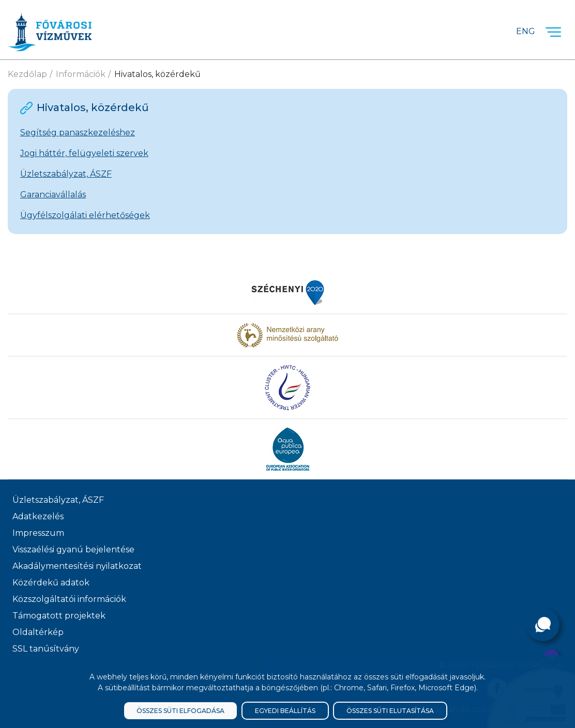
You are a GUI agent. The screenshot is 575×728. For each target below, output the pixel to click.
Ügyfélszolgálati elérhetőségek (85, 215)
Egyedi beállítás (285, 711)
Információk (81, 74)
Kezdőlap (27, 74)
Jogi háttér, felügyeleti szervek (84, 153)
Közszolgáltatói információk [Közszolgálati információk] (69, 599)
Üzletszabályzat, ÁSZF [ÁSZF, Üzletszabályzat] (58, 500)
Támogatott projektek (59, 616)
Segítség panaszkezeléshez (78, 133)
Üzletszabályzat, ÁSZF (66, 174)
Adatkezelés (38, 516)
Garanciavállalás (53, 195)
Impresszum (38, 533)
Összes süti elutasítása (390, 711)
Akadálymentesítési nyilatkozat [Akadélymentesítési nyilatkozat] (77, 566)
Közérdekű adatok (51, 583)
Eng (526, 31)
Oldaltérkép (38, 632)
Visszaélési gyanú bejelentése (73, 549)
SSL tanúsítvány (46, 649)
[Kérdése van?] (543, 625)
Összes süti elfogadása (180, 711)
